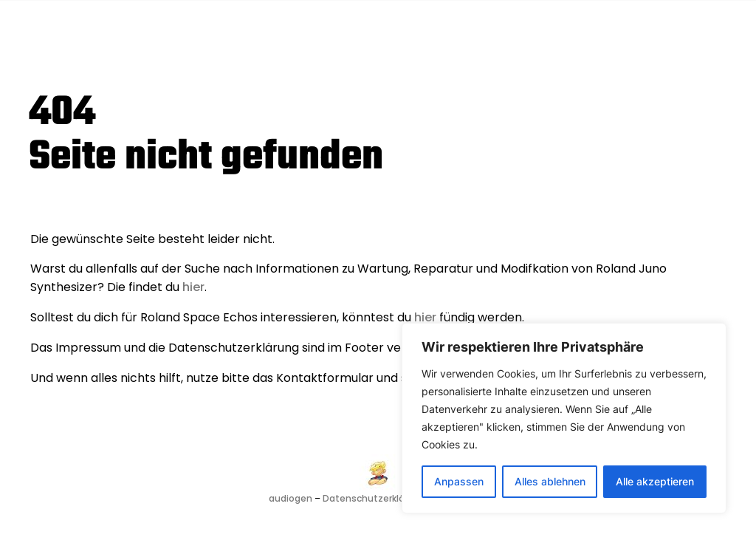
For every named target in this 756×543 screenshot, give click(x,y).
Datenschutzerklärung (374, 498)
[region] (564, 418)
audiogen (291, 498)
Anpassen (459, 481)
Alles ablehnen (550, 481)
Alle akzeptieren (655, 481)
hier (193, 287)
